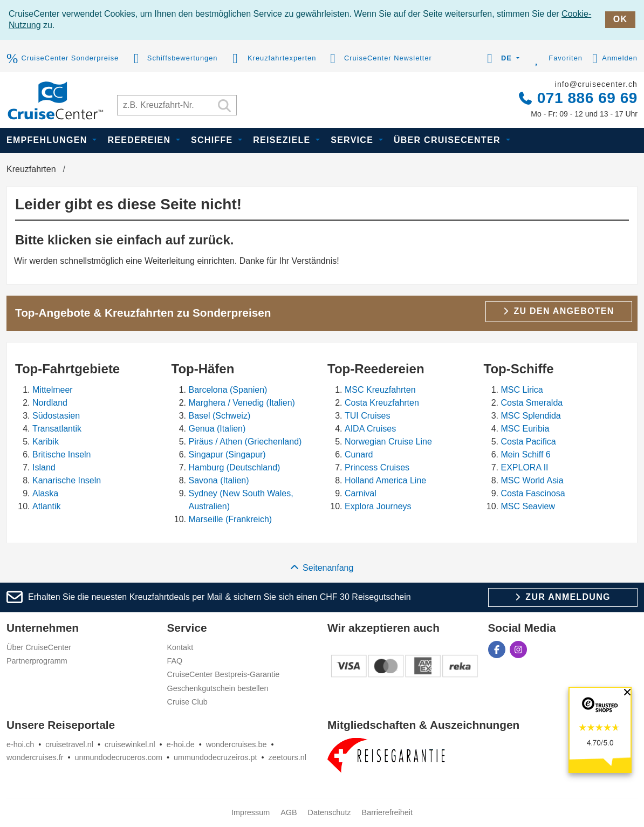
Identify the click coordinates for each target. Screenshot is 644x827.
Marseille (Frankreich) (231, 519)
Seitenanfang (322, 568)
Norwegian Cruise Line (388, 442)
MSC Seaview (528, 506)
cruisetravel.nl (69, 744)
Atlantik (46, 506)
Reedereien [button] (141, 140)
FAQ (175, 661)
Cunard (359, 454)
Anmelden (615, 59)
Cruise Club (187, 702)
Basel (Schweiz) (220, 416)
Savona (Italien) (219, 480)
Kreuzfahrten (31, 169)
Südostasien (56, 416)
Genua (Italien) (217, 429)
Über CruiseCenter (39, 647)
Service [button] (354, 140)
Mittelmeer (53, 390)
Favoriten (556, 59)
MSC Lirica (522, 390)
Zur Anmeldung (563, 597)
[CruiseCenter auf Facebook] (497, 650)
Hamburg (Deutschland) (235, 467)
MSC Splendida (531, 416)
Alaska (45, 493)
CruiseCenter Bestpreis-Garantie (224, 674)
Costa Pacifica (529, 442)
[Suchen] (224, 107)
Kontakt (180, 647)
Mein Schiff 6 (526, 454)
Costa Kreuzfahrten (382, 403)
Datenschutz (330, 812)
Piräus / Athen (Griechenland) (245, 442)
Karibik (46, 442)
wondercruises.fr (35, 757)
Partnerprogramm (37, 661)
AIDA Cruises (370, 429)
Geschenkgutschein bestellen (218, 688)
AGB (289, 812)
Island (44, 467)
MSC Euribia (525, 429)
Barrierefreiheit (387, 812)
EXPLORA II (525, 467)
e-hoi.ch (20, 744)
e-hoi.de (181, 744)
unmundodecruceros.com (119, 757)
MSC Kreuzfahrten (380, 390)
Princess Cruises (377, 467)
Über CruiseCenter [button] (449, 140)
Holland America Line (385, 480)
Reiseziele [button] (283, 140)
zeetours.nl (287, 757)
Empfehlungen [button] (48, 140)
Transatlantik (57, 429)
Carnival (361, 493)
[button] (501, 59)
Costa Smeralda (532, 403)
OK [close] (620, 19)
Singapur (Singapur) (227, 454)
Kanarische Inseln (67, 480)
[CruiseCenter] (55, 99)
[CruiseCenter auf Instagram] (518, 650)
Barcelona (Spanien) (228, 390)
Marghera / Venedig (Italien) (242, 403)
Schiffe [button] (213, 140)
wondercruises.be (237, 744)
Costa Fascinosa (533, 493)
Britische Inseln (62, 454)
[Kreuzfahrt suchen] (177, 105)
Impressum (251, 812)
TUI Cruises (367, 416)
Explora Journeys (378, 506)
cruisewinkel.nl (130, 744)
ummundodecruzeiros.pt (215, 757)
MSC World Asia (532, 480)
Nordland (50, 403)
